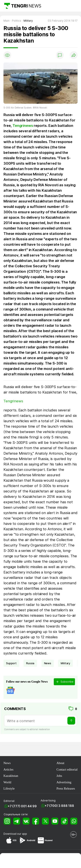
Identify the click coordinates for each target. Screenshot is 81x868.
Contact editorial (67, 769)
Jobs (59, 776)
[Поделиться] (74, 55)
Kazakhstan (11, 776)
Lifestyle (9, 788)
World (7, 782)
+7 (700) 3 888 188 (59, 806)
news (48, 663)
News (7, 763)
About (60, 763)
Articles (8, 769)
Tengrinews (23, 126)
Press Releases (66, 788)
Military (65, 663)
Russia (30, 663)
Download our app (15, 834)
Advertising (64, 782)
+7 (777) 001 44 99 (22, 806)
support (11, 663)
